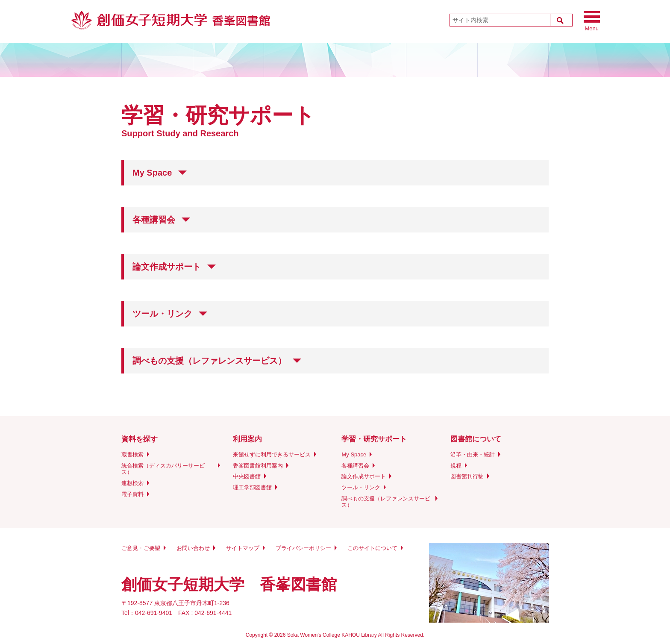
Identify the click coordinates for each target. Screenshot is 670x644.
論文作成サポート (364, 476)
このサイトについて (372, 548)
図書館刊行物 (467, 476)
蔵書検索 (132, 454)
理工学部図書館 (252, 487)
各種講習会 (355, 466)
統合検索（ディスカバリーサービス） (163, 469)
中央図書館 (247, 476)
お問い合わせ (193, 548)
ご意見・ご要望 (141, 548)
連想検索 (132, 483)
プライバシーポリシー (303, 548)
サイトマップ (243, 548)
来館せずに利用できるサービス (272, 454)
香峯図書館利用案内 (258, 466)
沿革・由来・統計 (473, 454)
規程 (456, 466)
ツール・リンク (361, 487)
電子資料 (132, 494)
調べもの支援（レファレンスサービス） (386, 502)
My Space (354, 454)
